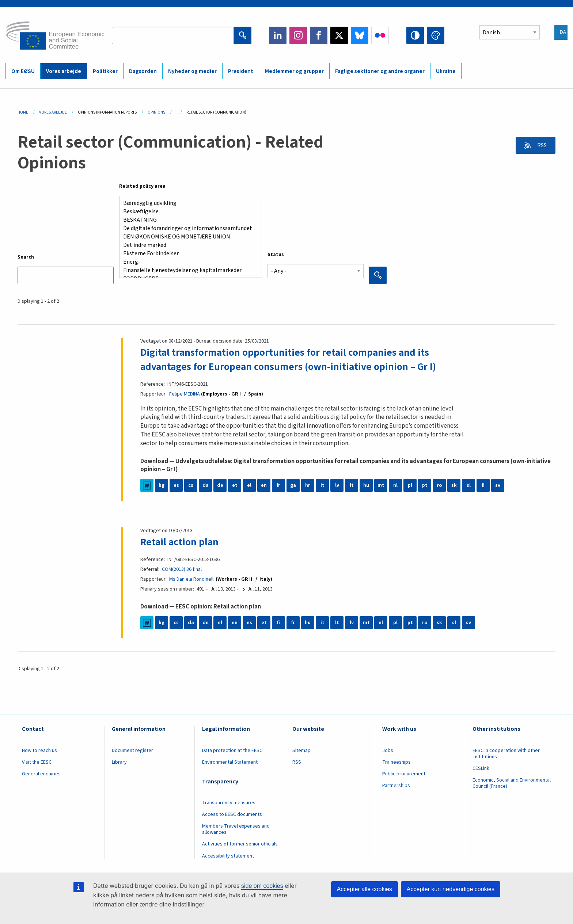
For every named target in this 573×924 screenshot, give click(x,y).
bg (162, 485)
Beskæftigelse (188, 212)
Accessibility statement (228, 855)
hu (366, 485)
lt (352, 485)
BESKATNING (188, 220)
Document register (132, 750)
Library (119, 761)
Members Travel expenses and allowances (236, 828)
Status (276, 255)
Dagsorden (143, 71)
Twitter (339, 35)
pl (410, 485)
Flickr (380, 35)
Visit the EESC (37, 761)
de (220, 485)
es (176, 485)
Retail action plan (180, 541)
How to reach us (39, 750)
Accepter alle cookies (365, 889)
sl (469, 485)
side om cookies (262, 886)
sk (454, 485)
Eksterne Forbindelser (188, 254)
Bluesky (360, 35)
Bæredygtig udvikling (188, 203)
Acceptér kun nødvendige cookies (451, 889)
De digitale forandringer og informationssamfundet (188, 228)
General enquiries (41, 773)
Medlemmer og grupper (294, 71)
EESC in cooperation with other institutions (506, 753)
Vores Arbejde (53, 112)
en (264, 485)
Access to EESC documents (232, 814)
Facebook (319, 35)
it (322, 485)
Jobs (388, 750)
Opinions (156, 112)
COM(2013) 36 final (182, 569)
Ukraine (446, 71)
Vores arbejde (64, 71)
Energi (188, 262)
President (241, 71)
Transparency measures (229, 802)
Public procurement (404, 773)
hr (308, 485)
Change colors (436, 35)
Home (23, 112)
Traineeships (396, 761)
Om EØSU (23, 71)
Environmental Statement (230, 761)
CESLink (481, 768)
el (249, 485)
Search (26, 257)
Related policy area (142, 186)
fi (483, 485)
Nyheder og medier (192, 71)
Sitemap (301, 750)
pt (425, 485)
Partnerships (396, 785)
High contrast (415, 35)
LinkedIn (278, 35)
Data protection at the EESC (232, 750)
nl (395, 485)
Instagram (298, 35)
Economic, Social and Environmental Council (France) (512, 782)
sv (498, 485)
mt (381, 485)
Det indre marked (188, 245)
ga (293, 485)
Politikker (105, 71)
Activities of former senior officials (240, 843)
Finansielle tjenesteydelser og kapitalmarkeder (188, 270)
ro (439, 485)
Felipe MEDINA (185, 394)
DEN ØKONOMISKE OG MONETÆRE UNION (188, 237)
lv (337, 485)
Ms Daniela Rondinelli (192, 579)
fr (278, 485)
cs (191, 485)
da (206, 485)
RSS (541, 145)
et (235, 485)
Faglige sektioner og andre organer (380, 71)
